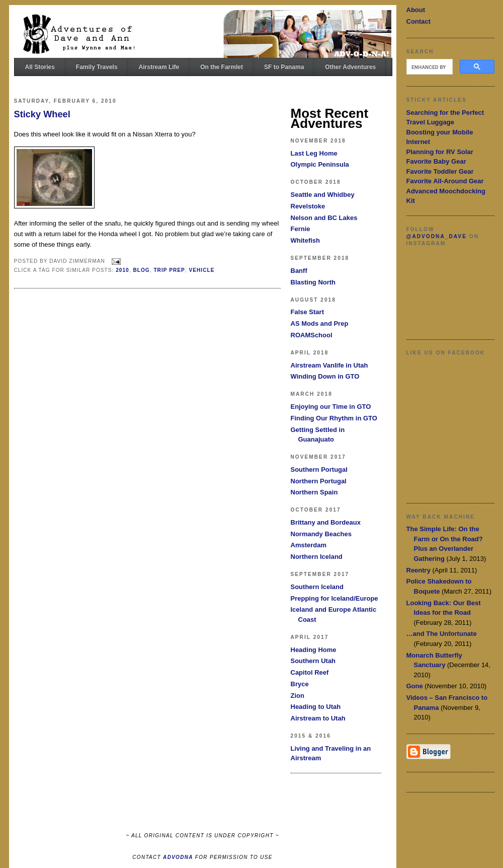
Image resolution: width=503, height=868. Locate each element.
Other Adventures (350, 67)
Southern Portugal (319, 469)
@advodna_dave (437, 236)
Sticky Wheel (42, 114)
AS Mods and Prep (320, 323)
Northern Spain (314, 492)
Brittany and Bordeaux (326, 522)
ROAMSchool (312, 335)
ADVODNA (178, 857)
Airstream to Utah (318, 718)
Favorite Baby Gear (436, 161)
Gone (415, 686)
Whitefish (306, 240)
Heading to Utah (316, 707)
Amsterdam (309, 545)
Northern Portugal (319, 481)
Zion (298, 696)
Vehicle (201, 270)
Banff (299, 271)
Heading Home (314, 650)
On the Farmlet (222, 67)
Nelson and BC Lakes (324, 218)
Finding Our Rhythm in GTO (334, 418)
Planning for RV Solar (440, 152)
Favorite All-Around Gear (445, 181)
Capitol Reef (310, 672)
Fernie (301, 229)
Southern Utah (313, 661)
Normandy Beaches (321, 534)
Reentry (418, 570)
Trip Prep (169, 270)
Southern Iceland (317, 587)
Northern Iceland (317, 557)
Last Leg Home (314, 153)
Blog (141, 270)
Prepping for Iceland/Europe (334, 598)
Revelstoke (308, 206)
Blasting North (313, 282)
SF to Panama (284, 67)
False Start (307, 312)
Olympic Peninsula (320, 164)
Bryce (300, 684)
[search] (429, 67)
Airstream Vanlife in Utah (329, 365)
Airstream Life (159, 67)
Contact (418, 21)
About (416, 10)
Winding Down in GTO (325, 376)
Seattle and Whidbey (323, 195)
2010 (122, 270)
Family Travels (97, 67)
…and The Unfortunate (442, 634)
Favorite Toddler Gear (440, 171)
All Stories (40, 67)
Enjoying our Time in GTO (331, 407)
